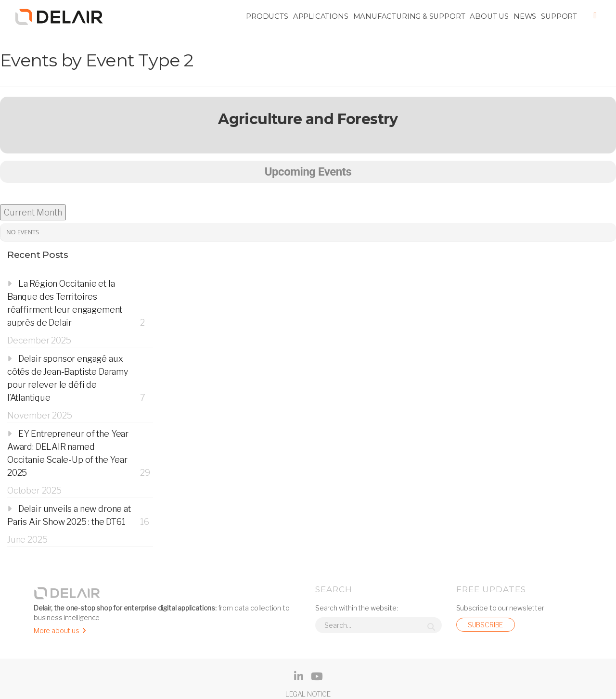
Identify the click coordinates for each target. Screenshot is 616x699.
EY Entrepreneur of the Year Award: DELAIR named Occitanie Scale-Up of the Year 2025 (68, 453)
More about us (57, 630)
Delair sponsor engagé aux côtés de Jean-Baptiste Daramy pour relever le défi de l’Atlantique (68, 378)
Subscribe (485, 625)
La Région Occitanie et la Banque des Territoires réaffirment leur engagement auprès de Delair (65, 303)
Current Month (33, 212)
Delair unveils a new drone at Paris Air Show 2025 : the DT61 (69, 515)
